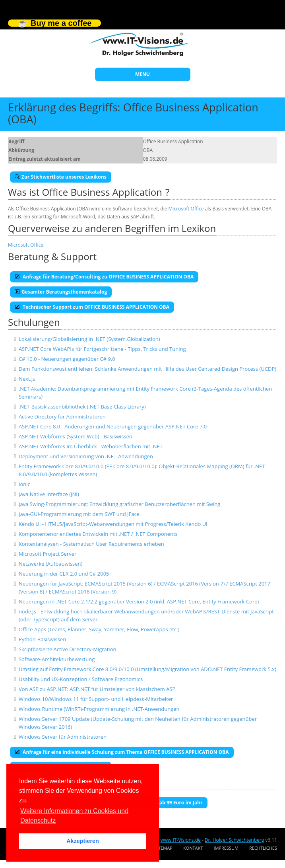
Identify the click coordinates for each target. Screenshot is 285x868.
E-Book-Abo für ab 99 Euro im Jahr (159, 803)
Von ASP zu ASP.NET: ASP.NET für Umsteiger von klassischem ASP (97, 689)
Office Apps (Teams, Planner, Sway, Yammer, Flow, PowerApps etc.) (99, 629)
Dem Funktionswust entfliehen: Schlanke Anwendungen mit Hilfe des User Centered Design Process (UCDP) (147, 369)
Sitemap (164, 848)
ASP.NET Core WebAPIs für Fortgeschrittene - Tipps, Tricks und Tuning (102, 349)
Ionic (24, 484)
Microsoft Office (186, 209)
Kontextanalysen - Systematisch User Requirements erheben (91, 544)
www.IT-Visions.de (180, 840)
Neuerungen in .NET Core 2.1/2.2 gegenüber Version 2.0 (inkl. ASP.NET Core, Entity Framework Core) (139, 601)
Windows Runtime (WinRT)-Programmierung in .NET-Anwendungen (99, 709)
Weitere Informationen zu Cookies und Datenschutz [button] (74, 816)
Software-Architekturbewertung (57, 659)
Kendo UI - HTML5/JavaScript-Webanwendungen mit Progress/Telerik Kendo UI (113, 524)
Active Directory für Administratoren (62, 416)
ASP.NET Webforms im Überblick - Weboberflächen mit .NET (91, 446)
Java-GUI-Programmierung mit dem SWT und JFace (79, 514)
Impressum (226, 848)
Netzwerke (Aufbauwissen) (50, 564)
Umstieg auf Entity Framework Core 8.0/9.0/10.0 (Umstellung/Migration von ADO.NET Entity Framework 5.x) (147, 669)
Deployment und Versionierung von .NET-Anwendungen (86, 456)
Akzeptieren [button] (83, 841)
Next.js (27, 379)
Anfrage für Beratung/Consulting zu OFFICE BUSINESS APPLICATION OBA (104, 277)
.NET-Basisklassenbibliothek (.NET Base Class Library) (82, 407)
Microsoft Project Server (47, 554)
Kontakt (193, 848)
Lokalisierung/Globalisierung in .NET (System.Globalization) (89, 339)
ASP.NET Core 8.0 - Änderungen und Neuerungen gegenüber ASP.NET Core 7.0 (113, 426)
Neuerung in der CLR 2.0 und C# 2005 (64, 574)
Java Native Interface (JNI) (49, 494)
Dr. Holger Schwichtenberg (234, 840)
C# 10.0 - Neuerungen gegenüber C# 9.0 (67, 359)
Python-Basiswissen (42, 639)
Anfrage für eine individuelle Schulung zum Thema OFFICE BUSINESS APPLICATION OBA (122, 752)
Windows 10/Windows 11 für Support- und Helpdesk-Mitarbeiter (96, 699)
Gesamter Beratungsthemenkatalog (61, 292)
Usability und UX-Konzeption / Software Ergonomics (81, 679)
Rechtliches (263, 848)
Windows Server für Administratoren (63, 737)
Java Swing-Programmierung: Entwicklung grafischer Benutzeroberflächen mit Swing (119, 504)
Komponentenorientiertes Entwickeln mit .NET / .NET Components (98, 534)
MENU (142, 74)
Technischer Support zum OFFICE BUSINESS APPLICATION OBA (92, 307)
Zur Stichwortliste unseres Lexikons (61, 177)
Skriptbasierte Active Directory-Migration (68, 649)
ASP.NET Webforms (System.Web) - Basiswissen (76, 436)
